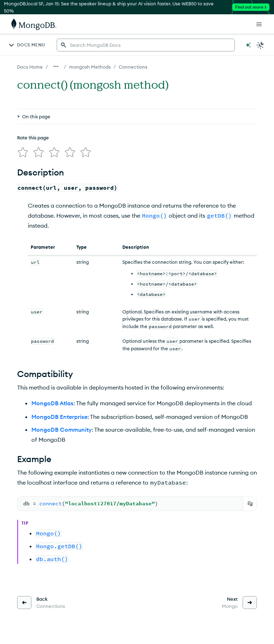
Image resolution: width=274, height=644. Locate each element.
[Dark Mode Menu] (260, 45)
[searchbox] (146, 45)
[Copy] (250, 504)
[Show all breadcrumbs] (56, 66)
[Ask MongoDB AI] (248, 45)
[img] (23, 152)
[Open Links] (259, 24)
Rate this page (33, 138)
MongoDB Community (62, 430)
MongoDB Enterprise (59, 417)
